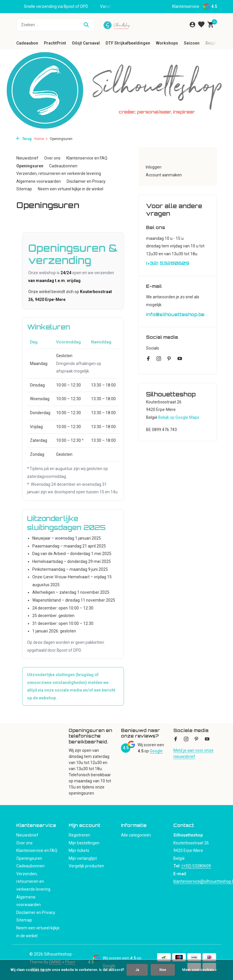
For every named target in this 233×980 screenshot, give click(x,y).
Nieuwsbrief (27, 158)
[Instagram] (159, 359)
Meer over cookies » (199, 970)
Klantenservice (186, 6)
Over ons (52, 158)
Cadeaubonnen (63, 166)
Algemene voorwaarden (39, 181)
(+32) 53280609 (168, 263)
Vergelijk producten (86, 866)
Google (156, 751)
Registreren (79, 835)
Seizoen (192, 43)
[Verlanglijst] (201, 25)
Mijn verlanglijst (83, 858)
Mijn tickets (79, 850)
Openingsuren (30, 166)
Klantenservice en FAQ (87, 158)
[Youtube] (180, 359)
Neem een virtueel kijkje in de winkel (71, 189)
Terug (24, 139)
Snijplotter (216, 43)
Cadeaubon (27, 43)
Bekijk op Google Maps (179, 417)
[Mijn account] (192, 25)
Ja (137, 970)
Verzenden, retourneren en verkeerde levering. (59, 173)
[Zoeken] (56, 25)
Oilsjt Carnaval (86, 43)
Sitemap (24, 189)
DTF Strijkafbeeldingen (128, 43)
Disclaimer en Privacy (86, 181)
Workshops (167, 43)
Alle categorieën (136, 835)
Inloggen (154, 167)
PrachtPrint (55, 43)
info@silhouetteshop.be (175, 314)
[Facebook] (148, 359)
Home (41, 139)
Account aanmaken (164, 175)
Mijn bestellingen (84, 843)
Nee (163, 970)
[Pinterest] (169, 359)
